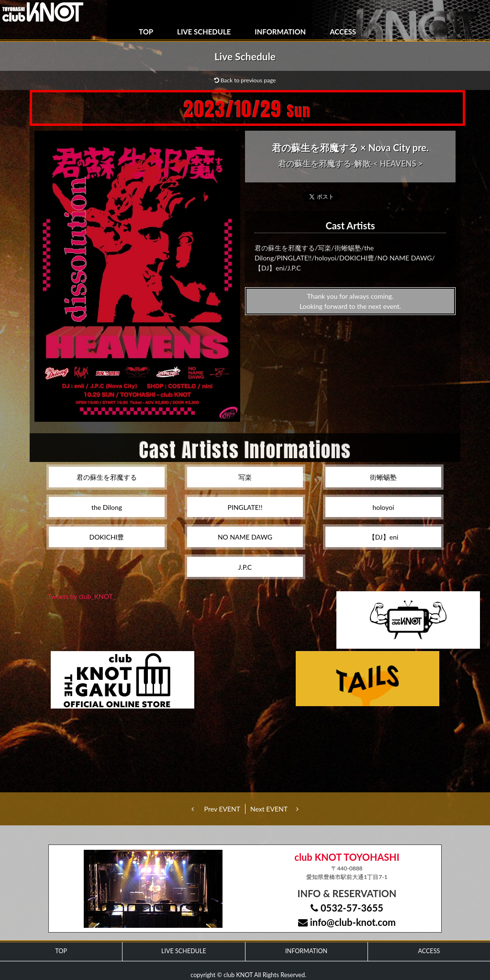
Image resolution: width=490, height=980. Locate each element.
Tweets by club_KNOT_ (82, 596)
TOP (146, 32)
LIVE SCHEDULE (204, 32)
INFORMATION (280, 32)
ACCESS (343, 32)
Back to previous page (245, 80)
